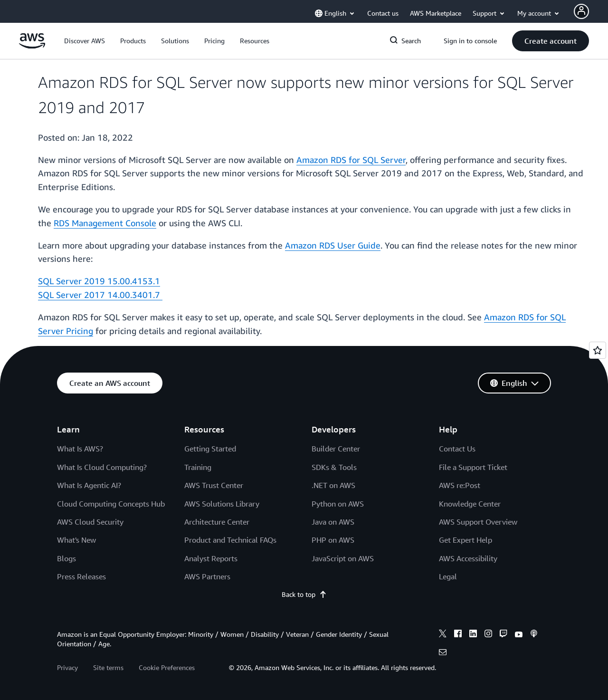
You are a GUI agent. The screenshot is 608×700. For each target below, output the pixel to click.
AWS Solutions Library (222, 504)
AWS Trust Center (214, 485)
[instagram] (488, 635)
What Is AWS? (80, 449)
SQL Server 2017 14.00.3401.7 (100, 295)
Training (198, 467)
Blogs (66, 558)
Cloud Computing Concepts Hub (111, 504)
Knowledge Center (470, 504)
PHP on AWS (333, 540)
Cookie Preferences (167, 667)
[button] (85, 41)
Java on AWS (333, 522)
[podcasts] (534, 635)
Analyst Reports (211, 558)
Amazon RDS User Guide (333, 245)
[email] (443, 653)
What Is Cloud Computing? (102, 467)
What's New (76, 540)
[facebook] (458, 635)
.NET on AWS (333, 485)
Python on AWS (338, 504)
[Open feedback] (598, 350)
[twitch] (503, 635)
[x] (443, 635)
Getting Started (210, 449)
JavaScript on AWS (343, 558)
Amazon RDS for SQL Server (351, 160)
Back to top (304, 594)
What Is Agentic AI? (89, 485)
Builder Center (336, 449)
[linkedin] (473, 635)
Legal (448, 576)
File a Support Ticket (473, 467)
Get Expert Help (465, 540)
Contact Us (457, 449)
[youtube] (519, 635)
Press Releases (81, 576)
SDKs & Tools (334, 467)
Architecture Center (217, 522)
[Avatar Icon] (581, 11)
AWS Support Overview (478, 522)
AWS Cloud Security (90, 522)
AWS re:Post (460, 485)
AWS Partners (207, 576)
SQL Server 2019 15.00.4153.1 (99, 281)
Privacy (67, 667)
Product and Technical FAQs (230, 540)
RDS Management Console (105, 223)
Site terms (108, 667)
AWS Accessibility (468, 558)
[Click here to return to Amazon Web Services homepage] (32, 46)
